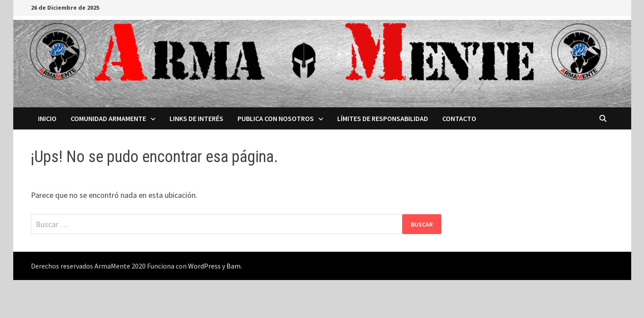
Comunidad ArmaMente (108, 118)
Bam (233, 266)
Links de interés (196, 118)
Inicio (47, 118)
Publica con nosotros (276, 118)
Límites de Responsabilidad (383, 118)
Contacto (459, 118)
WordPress (204, 266)
